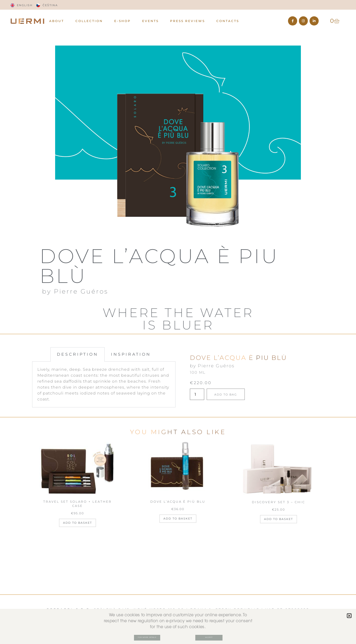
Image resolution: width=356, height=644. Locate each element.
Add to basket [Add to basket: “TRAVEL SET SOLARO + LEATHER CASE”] (78, 523)
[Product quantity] (197, 394)
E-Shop (122, 21)
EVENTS (150, 21)
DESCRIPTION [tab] (78, 354)
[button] (349, 615)
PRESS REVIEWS (188, 21)
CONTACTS (228, 21)
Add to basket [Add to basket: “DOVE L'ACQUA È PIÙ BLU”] (178, 519)
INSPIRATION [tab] (131, 354)
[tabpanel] (104, 384)
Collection (89, 21)
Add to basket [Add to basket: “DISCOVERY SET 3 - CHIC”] (278, 519)
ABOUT (57, 21)
